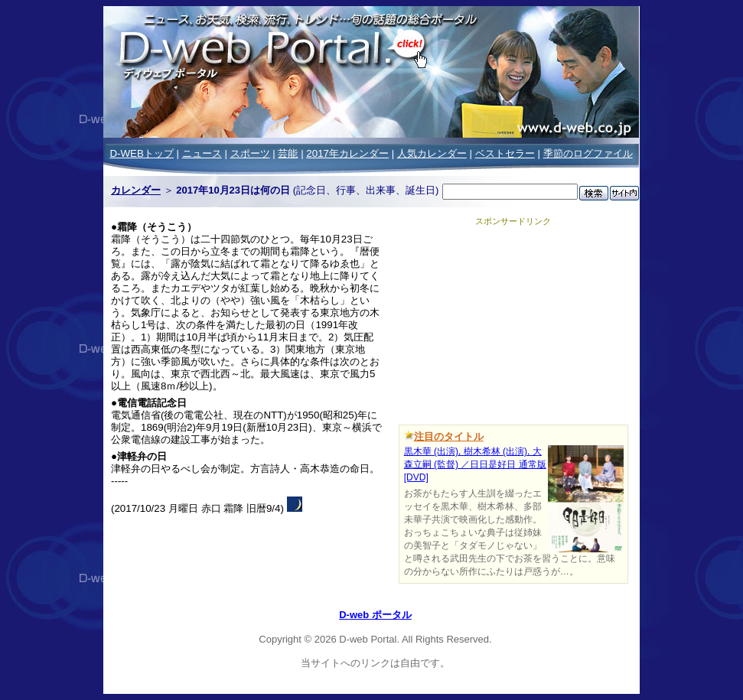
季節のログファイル (588, 153)
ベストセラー (505, 153)
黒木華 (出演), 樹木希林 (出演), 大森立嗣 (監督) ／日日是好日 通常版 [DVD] (475, 464)
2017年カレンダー (347, 153)
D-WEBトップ (141, 153)
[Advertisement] (513, 323)
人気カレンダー (432, 153)
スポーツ (250, 153)
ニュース (202, 153)
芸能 (288, 153)
